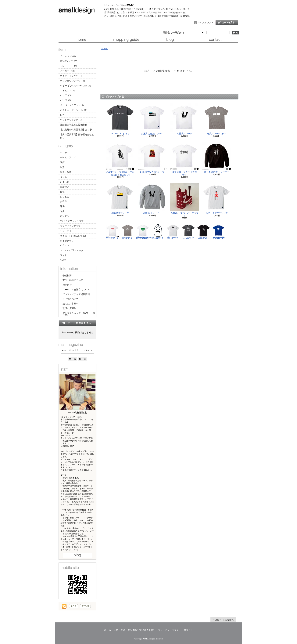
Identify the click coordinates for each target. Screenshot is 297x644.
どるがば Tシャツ (203, 231)
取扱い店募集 (69, 308)
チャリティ (66, 231)
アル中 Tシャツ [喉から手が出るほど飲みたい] (120, 159)
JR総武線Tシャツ (120, 199)
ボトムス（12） (68, 91)
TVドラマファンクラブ (72, 221)
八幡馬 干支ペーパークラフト (184, 200)
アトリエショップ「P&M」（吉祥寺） (79, 314)
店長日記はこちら (78, 555)
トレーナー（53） (69, 66)
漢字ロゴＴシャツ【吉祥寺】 (184, 159)
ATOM (85, 606)
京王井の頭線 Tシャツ (152, 119)
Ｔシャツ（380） (69, 56)
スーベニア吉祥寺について (76, 290)
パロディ (65, 153)
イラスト (65, 245)
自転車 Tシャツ (128, 231)
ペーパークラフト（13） (73, 105)
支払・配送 (120, 630)
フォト (63, 255)
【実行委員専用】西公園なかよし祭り (77, 136)
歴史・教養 (66, 172)
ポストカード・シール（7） (74, 110)
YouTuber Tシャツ (113, 231)
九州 (62, 211)
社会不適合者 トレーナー (217, 157)
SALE (63, 260)
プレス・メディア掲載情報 (76, 294)
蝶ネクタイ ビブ (158, 231)
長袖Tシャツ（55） (70, 61)
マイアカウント (206, 23)
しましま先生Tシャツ (217, 199)
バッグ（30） (67, 95)
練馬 (62, 206)
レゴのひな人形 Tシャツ (152, 157)
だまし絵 (65, 182)
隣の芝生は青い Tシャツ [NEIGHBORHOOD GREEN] (146, 231)
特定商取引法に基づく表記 (142, 630)
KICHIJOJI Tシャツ (120, 119)
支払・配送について (126, 39)
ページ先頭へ (223, 620)
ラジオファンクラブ (70, 226)
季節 (62, 162)
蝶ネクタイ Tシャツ (173, 231)
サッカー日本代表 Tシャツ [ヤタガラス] (219, 231)
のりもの (65, 197)
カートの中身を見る (77, 323)
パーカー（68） (68, 71)
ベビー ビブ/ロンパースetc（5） (76, 86)
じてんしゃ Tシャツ (188, 231)
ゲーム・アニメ (68, 157)
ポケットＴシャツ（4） (72, 76)
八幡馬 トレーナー (152, 199)
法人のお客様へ (70, 304)
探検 (62, 192)
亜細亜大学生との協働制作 (74, 125)
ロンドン (65, 216)
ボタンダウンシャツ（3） (73, 81)
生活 (62, 167)
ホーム (81, 39)
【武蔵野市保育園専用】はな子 (76, 130)
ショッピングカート (227, 23)
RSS (74, 606)
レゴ (62, 115)
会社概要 (67, 276)
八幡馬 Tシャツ (184, 119)
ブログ (171, 39)
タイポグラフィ (68, 241)
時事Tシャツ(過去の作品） (74, 236)
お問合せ (216, 39)
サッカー (65, 177)
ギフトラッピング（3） (72, 120)
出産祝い (65, 187)
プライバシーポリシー (170, 630)
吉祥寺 (63, 201)
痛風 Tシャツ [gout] (217, 119)
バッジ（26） (67, 100)
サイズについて (70, 299)
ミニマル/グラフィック (72, 250)
